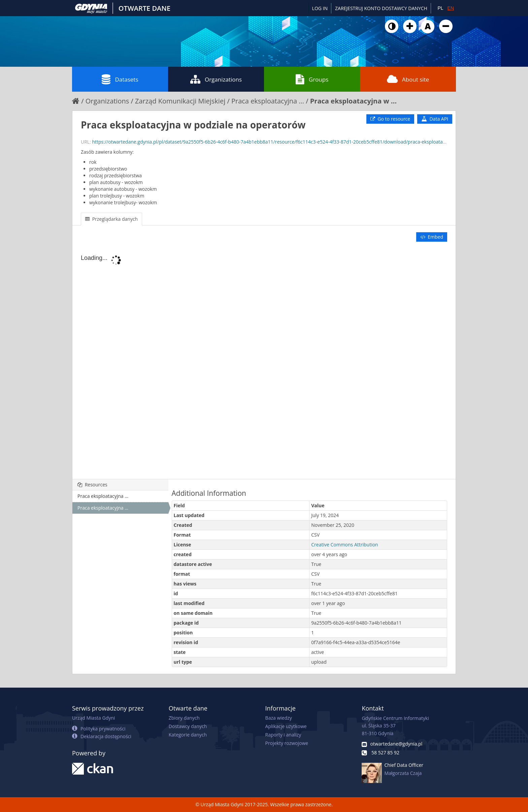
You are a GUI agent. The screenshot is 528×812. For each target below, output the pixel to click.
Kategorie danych (188, 735)
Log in (320, 8)
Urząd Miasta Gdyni (93, 718)
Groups (312, 79)
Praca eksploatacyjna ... (268, 101)
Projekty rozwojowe (287, 743)
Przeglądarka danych (111, 219)
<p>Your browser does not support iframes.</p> (264, 361)
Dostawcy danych (188, 726)
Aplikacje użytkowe (286, 726)
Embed (432, 237)
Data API (435, 119)
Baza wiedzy (279, 718)
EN (451, 8)
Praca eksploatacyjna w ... (353, 101)
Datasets (120, 79)
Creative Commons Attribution (344, 545)
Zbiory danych (184, 718)
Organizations (216, 79)
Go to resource (390, 119)
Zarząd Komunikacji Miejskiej (180, 101)
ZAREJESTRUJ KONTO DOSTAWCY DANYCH (381, 8)
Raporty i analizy (283, 735)
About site (408, 79)
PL (440, 8)
